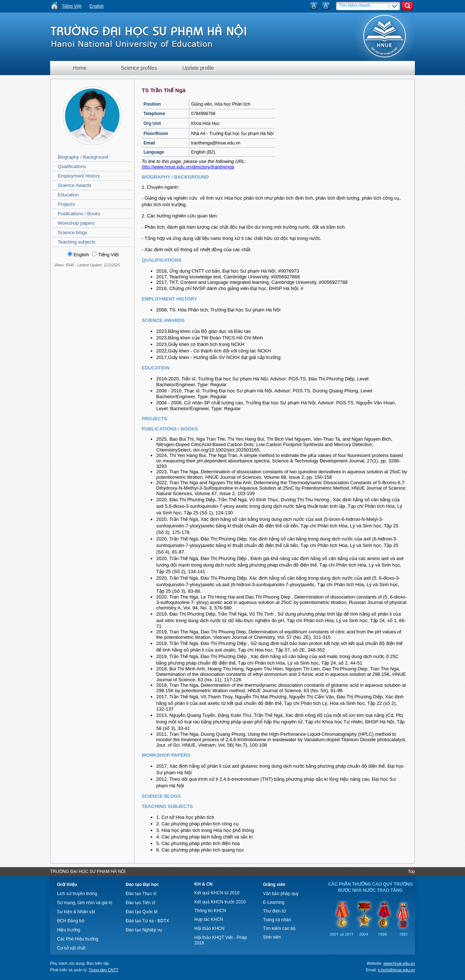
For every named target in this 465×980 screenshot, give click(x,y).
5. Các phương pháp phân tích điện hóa (198, 843)
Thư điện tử (274, 911)
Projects (66, 204)
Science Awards (74, 185)
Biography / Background (83, 157)
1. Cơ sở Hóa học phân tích (185, 817)
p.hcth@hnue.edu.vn (396, 970)
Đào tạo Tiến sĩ (140, 903)
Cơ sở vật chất (71, 948)
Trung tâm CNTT (104, 970)
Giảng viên (274, 885)
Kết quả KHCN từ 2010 (217, 893)
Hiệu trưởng (69, 930)
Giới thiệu (67, 885)
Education (68, 195)
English (96, 6)
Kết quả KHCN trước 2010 (220, 902)
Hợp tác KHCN (209, 919)
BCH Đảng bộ (71, 921)
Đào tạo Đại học (142, 885)
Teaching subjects (76, 242)
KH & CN (203, 884)
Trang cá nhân (277, 920)
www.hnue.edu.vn (399, 963)
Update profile (198, 68)
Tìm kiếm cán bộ (279, 928)
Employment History (79, 176)
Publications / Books (79, 214)
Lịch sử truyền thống (77, 894)
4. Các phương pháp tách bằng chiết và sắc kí (205, 837)
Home (80, 68)
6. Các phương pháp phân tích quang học (200, 850)
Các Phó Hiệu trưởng (78, 939)
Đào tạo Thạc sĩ (141, 894)
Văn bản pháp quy (281, 894)
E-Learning (274, 902)
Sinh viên (272, 937)
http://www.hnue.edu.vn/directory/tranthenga (188, 167)
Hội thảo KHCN (209, 928)
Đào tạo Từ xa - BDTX (147, 921)
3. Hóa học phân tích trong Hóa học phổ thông (205, 830)
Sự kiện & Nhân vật (76, 912)
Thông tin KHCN (210, 911)
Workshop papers (76, 223)
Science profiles (139, 68)
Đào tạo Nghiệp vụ (144, 930)
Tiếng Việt (72, 6)
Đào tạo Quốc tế (142, 912)
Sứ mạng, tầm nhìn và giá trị (85, 903)
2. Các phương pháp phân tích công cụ (197, 824)
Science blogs (72, 232)
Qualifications (72, 166)
